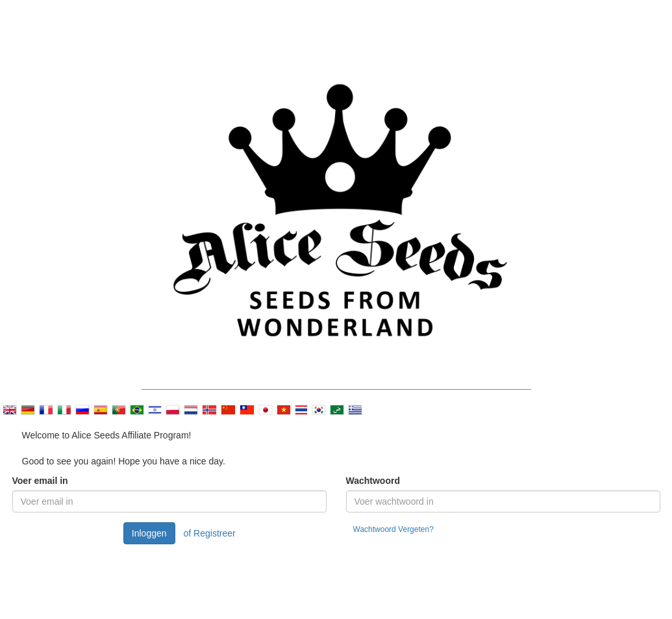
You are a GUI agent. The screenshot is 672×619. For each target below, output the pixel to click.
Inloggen (149, 533)
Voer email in (40, 481)
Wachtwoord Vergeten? (393, 529)
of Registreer (210, 533)
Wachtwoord (373, 481)
